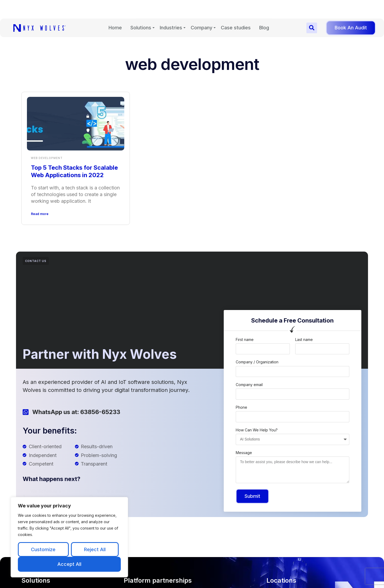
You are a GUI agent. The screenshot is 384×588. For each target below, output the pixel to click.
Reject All (95, 549)
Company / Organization (257, 362)
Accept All (69, 564)
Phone (241, 407)
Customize (43, 549)
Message (244, 453)
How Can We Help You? (257, 430)
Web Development (47, 158)
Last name (304, 339)
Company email (249, 385)
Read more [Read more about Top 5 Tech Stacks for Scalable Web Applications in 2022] (40, 214)
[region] (69, 537)
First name (245, 339)
